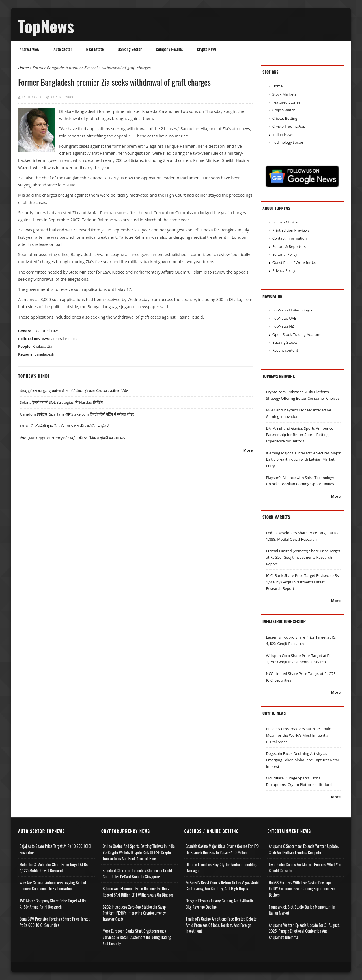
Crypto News (207, 49)
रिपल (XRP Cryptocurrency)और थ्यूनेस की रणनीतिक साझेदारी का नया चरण (73, 438)
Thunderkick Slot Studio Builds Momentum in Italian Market (302, 910)
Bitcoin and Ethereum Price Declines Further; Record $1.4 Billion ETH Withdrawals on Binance (138, 892)
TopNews (46, 26)
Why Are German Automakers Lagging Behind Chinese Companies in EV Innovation (53, 886)
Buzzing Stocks (285, 342)
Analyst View (29, 49)
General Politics (64, 339)
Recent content (285, 350)
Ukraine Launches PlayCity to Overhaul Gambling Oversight (222, 868)
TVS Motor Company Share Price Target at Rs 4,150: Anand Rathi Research (53, 904)
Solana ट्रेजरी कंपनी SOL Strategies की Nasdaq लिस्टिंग (61, 402)
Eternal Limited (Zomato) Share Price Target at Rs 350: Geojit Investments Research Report (303, 557)
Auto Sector (63, 49)
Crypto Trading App (289, 126)
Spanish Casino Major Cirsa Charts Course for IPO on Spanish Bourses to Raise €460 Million (222, 849)
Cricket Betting (285, 118)
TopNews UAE (284, 318)
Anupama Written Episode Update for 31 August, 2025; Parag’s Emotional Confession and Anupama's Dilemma (304, 931)
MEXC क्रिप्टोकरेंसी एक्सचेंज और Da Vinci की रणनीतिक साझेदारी (64, 426)
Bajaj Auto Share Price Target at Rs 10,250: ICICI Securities (55, 849)
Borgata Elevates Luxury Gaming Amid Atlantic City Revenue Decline (220, 904)
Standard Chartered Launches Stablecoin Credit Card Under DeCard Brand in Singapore (137, 873)
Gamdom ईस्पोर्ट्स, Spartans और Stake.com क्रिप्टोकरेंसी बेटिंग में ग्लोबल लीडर (77, 414)
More (248, 450)
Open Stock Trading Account (297, 334)
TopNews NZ (283, 326)
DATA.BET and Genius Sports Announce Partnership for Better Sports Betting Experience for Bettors (299, 435)
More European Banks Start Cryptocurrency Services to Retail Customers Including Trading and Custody (137, 937)
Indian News (283, 134)
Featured (42, 331)
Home (23, 68)
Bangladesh (44, 354)
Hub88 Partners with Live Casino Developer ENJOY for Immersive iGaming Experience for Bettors (302, 889)
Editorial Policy (285, 254)
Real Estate (95, 49)
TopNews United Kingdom (295, 310)
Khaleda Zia (42, 346)
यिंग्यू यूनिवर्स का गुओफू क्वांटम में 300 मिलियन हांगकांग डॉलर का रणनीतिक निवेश (74, 391)
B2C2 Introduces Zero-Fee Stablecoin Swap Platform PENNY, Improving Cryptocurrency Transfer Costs (134, 913)
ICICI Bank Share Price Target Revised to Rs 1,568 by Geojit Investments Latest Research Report (302, 582)
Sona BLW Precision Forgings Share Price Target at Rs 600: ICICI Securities (55, 922)
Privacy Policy (284, 270)
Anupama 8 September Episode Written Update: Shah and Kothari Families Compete (304, 849)
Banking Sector (130, 49)
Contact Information (290, 238)
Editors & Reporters (289, 246)
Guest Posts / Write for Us (294, 263)
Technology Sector (288, 142)
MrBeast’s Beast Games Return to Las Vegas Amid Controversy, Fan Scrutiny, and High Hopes (222, 886)
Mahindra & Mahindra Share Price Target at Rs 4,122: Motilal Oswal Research (54, 868)
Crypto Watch (284, 110)
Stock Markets (284, 94)
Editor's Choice (285, 222)
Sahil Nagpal (33, 97)
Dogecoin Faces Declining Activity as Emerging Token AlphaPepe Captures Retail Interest (303, 760)
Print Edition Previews (291, 230)
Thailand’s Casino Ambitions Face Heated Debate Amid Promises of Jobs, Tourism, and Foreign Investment (221, 925)
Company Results (169, 49)
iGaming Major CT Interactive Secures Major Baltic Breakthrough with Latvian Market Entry (303, 459)
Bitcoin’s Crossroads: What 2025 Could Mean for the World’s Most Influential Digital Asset (299, 735)
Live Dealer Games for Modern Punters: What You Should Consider (305, 868)
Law (54, 331)
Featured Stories (286, 102)
